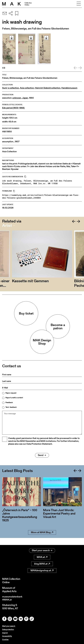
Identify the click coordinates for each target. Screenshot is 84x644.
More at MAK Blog (42, 538)
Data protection (8, 629)
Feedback (9, 402)
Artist (7, 225)
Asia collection (27, 88)
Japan (25, 98)
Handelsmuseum (69, 88)
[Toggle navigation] (79, 4)
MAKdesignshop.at (42, 570)
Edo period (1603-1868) (13, 108)
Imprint (5, 633)
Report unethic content (14, 398)
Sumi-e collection (11, 88)
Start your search (42, 550)
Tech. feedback (11, 407)
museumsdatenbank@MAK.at (14, 598)
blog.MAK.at (42, 563)
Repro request (11, 393)
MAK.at (42, 556)
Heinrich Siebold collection (48, 88)
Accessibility (7, 636)
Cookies (5, 639)
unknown (17, 98)
